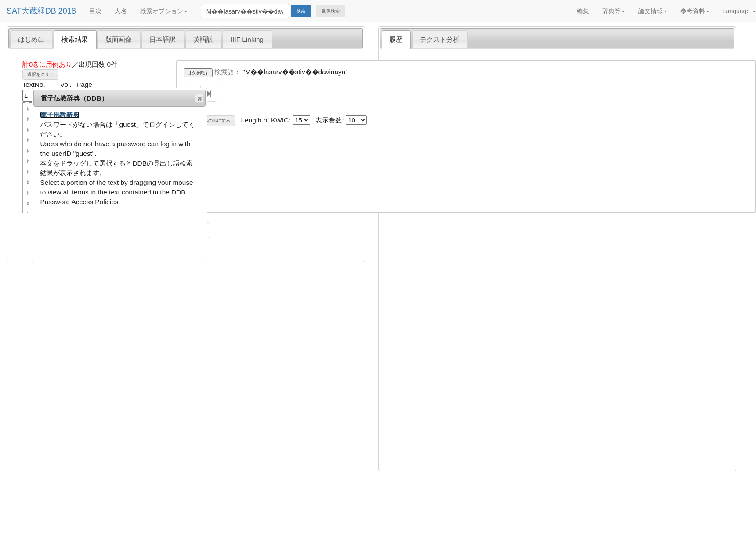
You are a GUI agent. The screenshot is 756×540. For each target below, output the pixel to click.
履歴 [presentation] (396, 39)
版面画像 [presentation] (119, 39)
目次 (95, 11)
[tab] (31, 39)
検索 (301, 11)
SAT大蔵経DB (31, 11)
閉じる (199, 98)
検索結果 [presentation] (75, 39)
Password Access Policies (79, 202)
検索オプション (164, 11)
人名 (121, 11)
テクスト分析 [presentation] (440, 39)
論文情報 (653, 11)
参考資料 (695, 11)
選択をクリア (40, 74)
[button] (29, 108)
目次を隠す (198, 73)
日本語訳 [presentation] (163, 39)
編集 (583, 11)
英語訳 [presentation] (203, 39)
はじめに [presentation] (31, 39)
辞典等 (614, 11)
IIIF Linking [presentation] (247, 39)
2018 (67, 11)
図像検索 (331, 11)
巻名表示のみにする (210, 121)
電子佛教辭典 (60, 115)
